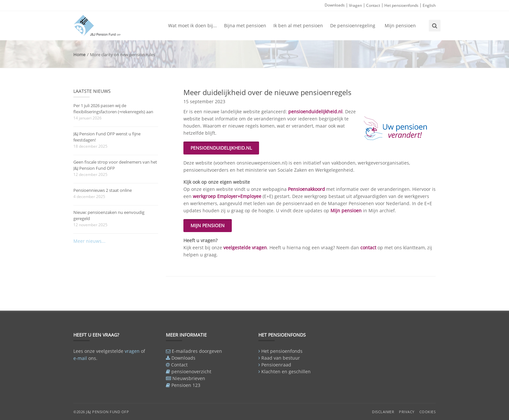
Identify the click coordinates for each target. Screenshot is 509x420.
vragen (132, 351)
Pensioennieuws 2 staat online (103, 190)
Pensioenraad (276, 365)
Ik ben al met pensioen (298, 25)
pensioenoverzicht (191, 371)
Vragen (355, 5)
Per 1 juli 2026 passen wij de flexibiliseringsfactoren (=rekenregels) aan (113, 109)
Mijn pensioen (400, 25)
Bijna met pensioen (245, 25)
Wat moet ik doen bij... (192, 25)
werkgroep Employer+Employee (226, 196)
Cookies (428, 412)
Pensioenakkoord (307, 189)
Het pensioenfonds (401, 5)
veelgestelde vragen (245, 247)
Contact (373, 5)
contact (369, 247)
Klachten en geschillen (286, 371)
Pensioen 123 (186, 385)
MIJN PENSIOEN (208, 225)
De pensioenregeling (353, 25)
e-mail (80, 358)
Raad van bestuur (281, 358)
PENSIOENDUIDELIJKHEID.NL (221, 148)
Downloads (335, 5)
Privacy (407, 412)
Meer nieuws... (89, 241)
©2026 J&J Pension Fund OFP (101, 412)
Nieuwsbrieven (189, 378)
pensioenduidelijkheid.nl (315, 111)
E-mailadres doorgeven (197, 351)
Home (79, 55)
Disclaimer (383, 412)
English (429, 5)
